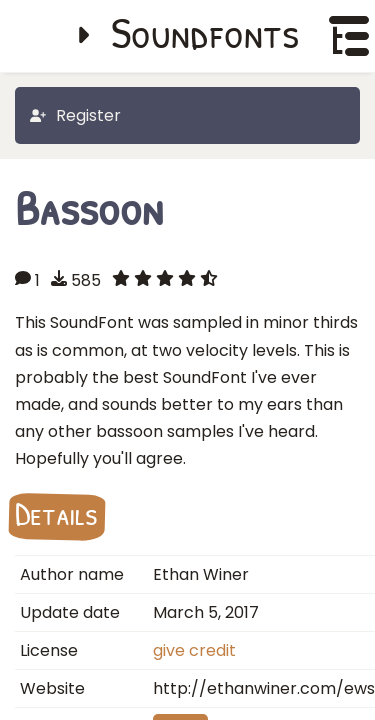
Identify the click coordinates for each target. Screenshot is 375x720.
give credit (194, 650)
